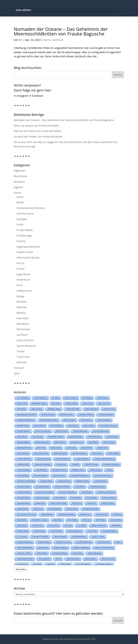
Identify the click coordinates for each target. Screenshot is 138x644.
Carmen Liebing (43, 459)
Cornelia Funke (23, 498)
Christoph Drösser (62, 487)
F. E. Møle (81, 525)
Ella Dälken (73, 520)
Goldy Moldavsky (79, 536)
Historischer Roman (28, 258)
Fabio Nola (116, 525)
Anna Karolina (57, 425)
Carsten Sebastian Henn (104, 459)
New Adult (23, 318)
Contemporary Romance (31, 208)
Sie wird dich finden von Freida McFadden (38, 137)
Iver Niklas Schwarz (104, 564)
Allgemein (20, 171)
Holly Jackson (45, 559)
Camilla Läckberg (79, 453)
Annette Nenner (24, 431)
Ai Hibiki (56, 398)
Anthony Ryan (62, 431)
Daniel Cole (40, 503)
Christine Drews (83, 481)
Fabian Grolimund (99, 525)
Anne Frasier (89, 425)
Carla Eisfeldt (113, 453)
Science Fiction (25, 340)
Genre (47, 40)
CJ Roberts (80, 487)
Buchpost (19, 182)
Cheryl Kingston (24, 470)
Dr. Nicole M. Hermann (26, 514)
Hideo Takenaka (95, 553)
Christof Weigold (42, 487)
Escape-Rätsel (25, 230)
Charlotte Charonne (111, 464)
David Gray (77, 503)
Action (20, 197)
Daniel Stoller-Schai (58, 503)
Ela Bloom (117, 514)
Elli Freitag (100, 520)
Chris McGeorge (41, 475)
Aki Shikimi (87, 398)
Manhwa (22, 302)
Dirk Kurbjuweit (55, 509)
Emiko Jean (22, 525)
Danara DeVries (109, 498)
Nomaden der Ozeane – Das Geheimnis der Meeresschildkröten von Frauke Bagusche (61, 31)
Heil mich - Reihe (24, 553)
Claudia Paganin (24, 492)
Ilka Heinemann (108, 559)
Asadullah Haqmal (56, 437)
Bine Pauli (41, 448)
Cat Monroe (61, 464)
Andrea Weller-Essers (49, 420)
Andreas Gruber (67, 414)
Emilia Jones (38, 525)
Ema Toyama (116, 520)
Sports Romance (26, 346)
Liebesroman (24, 291)
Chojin (109, 470)
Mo (21, 40)
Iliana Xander (91, 559)
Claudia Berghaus (98, 487)
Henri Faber (78, 553)
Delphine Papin (108, 503)
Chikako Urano (78, 470)
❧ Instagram (21, 96)
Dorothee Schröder (91, 509)
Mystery (21, 313)
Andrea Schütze (48, 414)
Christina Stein (46, 481)
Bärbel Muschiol (60, 453)
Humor (21, 269)
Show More (21, 569)
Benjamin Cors (77, 442)
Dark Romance (25, 214)
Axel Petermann (94, 437)
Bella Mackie (60, 442)
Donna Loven (72, 509)
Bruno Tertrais (23, 453)
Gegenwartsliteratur (28, 247)
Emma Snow (54, 525)
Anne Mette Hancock (108, 425)
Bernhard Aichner (24, 448)
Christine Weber (24, 487)
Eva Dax (68, 525)
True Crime (23, 357)
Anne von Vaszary (43, 431)
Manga (20, 296)
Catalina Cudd (23, 464)
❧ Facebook (36, 96)
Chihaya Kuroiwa (59, 470)
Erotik (20, 224)
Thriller (21, 351)
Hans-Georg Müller (25, 548)
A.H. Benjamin (23, 398)
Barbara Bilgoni (23, 442)
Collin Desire (87, 492)
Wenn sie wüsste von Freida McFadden (36, 126)
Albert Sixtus (103, 398)
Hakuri (119, 542)
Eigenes (18, 187)
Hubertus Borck (73, 559)
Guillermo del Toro (63, 542)
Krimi (20, 285)
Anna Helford (40, 425)
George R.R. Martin (40, 536)
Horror (20, 263)
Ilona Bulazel (22, 564)
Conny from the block (106, 492)
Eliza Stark (58, 520)
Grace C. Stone (98, 536)
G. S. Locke (22, 536)
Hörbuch (19, 368)
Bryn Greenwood (41, 453)
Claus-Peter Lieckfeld (45, 492)
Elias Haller (22, 520)
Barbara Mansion (42, 442)
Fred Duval (92, 531)
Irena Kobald (65, 564)
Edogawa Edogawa (67, 514)
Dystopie (22, 219)
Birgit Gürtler (56, 448)
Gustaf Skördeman (84, 542)
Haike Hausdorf (104, 542)
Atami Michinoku (76, 437)
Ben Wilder (93, 442)
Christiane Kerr (59, 475)
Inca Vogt (37, 564)
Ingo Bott (50, 564)
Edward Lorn (85, 514)
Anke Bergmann (104, 420)
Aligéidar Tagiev (54, 409)
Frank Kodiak (39, 531)
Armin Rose (22, 437)
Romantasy (23, 329)
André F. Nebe (69, 420)
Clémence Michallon (67, 492)
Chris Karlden (23, 475)
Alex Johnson (104, 403)
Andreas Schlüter (86, 414)
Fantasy (21, 241)
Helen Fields (42, 553)
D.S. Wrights (92, 498)
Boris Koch (71, 448)
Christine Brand (64, 481)
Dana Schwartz (23, 503)
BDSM (20, 202)
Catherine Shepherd (43, 464)
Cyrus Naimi (76, 498)
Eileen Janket (102, 514)
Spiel (17, 373)
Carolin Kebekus (82, 459)
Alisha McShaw (91, 409)
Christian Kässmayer (103, 475)
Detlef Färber (22, 509)
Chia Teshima (41, 470)
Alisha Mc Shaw (73, 409)
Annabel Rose (23, 425)
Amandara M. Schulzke (27, 414)
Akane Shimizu (71, 398)
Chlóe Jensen (96, 470)
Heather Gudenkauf (81, 548)
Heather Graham (61, 548)
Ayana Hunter (112, 437)
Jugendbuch (23, 274)
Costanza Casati (42, 498)
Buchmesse (21, 176)
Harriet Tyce (43, 548)
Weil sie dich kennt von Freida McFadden (38, 131)
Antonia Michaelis (80, 431)
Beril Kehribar (109, 442)
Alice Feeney (37, 409)
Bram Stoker (87, 448)
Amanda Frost (109, 409)
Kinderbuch (23, 280)
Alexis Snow (88, 403)
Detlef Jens (38, 509)
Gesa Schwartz (60, 536)
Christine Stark (101, 481)
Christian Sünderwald (26, 481)
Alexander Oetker (39, 403)
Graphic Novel (25, 252)
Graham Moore (44, 542)
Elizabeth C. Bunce (40, 520)
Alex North (21, 409)
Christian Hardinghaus (80, 475)
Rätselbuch (23, 324)
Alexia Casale (71, 403)
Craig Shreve (60, 498)
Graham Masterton (25, 542)
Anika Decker (86, 420)
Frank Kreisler (56, 531)
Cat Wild (75, 464)
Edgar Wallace (47, 514)
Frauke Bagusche (75, 531)
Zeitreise (22, 362)
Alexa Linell (22, 403)
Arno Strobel (38, 437)
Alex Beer (56, 403)
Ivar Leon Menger (83, 564)
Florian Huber (23, 531)
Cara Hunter (97, 453)
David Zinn (91, 503)
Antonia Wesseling (101, 431)
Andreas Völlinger (106, 414)
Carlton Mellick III (24, 459)
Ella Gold (87, 520)
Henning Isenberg (60, 553)
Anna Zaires (73, 425)
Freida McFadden (109, 531)
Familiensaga (24, 236)
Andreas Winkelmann (26, 420)
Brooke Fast (102, 448)
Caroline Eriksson (63, 459)
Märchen (22, 307)
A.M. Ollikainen (41, 398)
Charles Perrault (91, 464)
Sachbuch (58, 40)
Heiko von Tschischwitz (104, 548)
